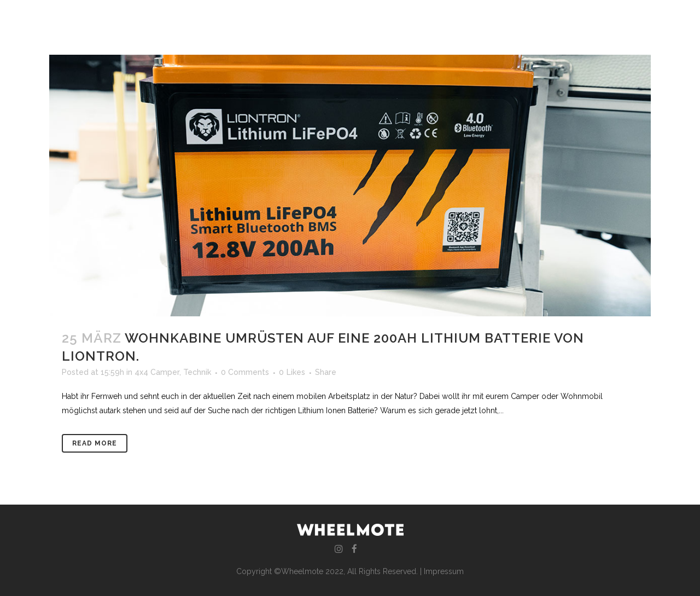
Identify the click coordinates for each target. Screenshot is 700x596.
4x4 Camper (157, 372)
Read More (95, 443)
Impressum (444, 571)
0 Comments (245, 372)
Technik (197, 372)
